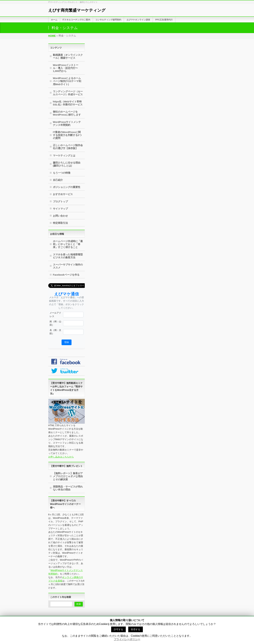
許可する (118, 629)
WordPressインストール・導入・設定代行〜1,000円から (66, 68)
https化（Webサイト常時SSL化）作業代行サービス (68, 103)
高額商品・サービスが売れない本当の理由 (68, 488)
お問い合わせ (60, 216)
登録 (67, 342)
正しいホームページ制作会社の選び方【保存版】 (68, 147)
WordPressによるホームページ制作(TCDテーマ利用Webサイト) (67, 81)
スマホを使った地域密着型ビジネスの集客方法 (68, 256)
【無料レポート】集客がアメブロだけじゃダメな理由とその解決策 (68, 476)
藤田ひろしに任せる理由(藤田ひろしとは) (67, 164)
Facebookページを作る (66, 275)
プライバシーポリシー (127, 639)
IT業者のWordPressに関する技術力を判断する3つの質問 (67, 135)
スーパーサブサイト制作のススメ (68, 266)
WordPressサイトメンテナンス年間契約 (67, 123)
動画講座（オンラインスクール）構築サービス (68, 56)
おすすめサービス (63, 194)
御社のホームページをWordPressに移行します (67, 113)
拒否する (136, 629)
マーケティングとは (64, 155)
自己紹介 (58, 180)
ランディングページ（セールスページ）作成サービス (68, 93)
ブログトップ (60, 201)
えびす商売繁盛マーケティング (77, 10)
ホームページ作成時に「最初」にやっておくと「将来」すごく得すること (68, 244)
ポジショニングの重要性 (67, 187)
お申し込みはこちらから (61, 457)
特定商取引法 (60, 223)
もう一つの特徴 (62, 173)
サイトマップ (60, 209)
